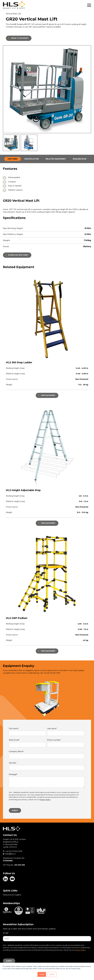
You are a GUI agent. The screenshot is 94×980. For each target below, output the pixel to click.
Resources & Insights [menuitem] (12, 895)
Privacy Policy (45, 800)
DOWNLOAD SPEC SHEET (18, 255)
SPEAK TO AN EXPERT (20, 38)
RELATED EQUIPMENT (56, 159)
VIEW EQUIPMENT (48, 395)
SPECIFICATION (32, 159)
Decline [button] (52, 974)
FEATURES (13, 159)
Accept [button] (42, 974)
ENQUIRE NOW (80, 159)
